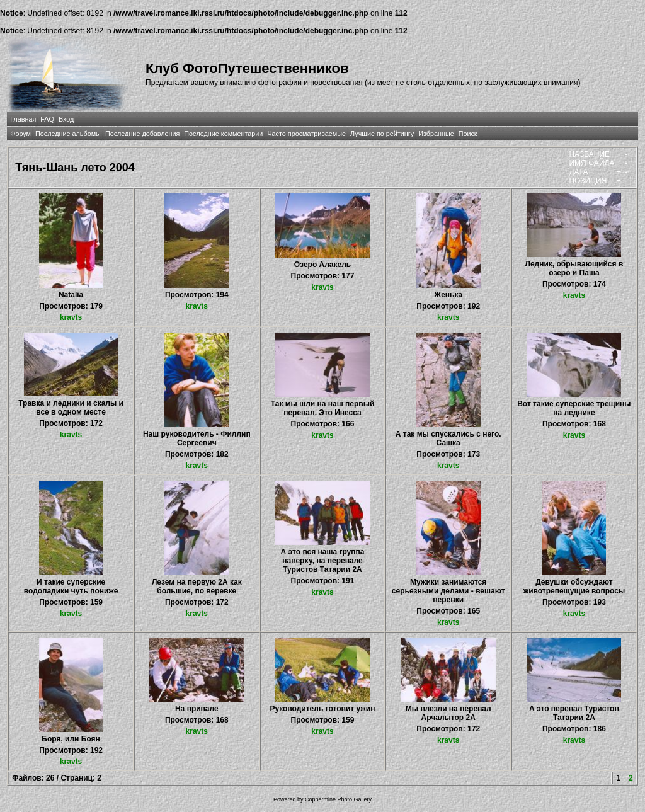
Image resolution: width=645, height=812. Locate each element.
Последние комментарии (223, 134)
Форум (20, 134)
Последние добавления (142, 134)
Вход (66, 119)
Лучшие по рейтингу (382, 134)
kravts (71, 317)
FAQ (47, 119)
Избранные (436, 134)
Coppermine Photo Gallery (338, 799)
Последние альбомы (68, 134)
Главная (23, 119)
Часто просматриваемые (306, 134)
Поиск (468, 134)
